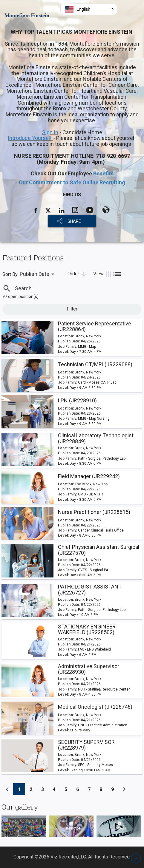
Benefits (103, 173)
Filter (72, 309)
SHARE (74, 221)
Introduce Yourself (30, 138)
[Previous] (7, 789)
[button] (89, 9)
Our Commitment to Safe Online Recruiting (72, 182)
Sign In (50, 132)
